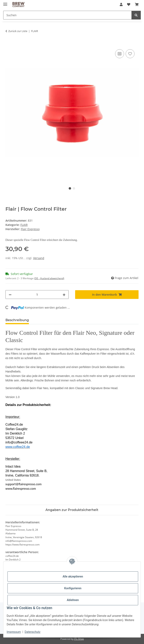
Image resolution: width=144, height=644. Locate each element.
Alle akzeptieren (73, 576)
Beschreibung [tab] (17, 320)
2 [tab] (74, 188)
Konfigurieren (73, 588)
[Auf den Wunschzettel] (130, 54)
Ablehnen (73, 600)
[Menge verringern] (10, 295)
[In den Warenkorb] (9, 44)
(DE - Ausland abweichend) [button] (49, 278)
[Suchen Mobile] (67, 15)
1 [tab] (70, 188)
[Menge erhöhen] (64, 295)
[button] (121, 4)
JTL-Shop (79, 639)
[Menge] (37, 295)
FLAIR (24, 225)
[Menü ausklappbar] (5, 3)
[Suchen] (136, 15)
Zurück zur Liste (18, 31)
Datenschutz (33, 632)
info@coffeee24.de (19, 442)
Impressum (14, 632)
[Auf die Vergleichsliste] (120, 54)
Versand (39, 258)
